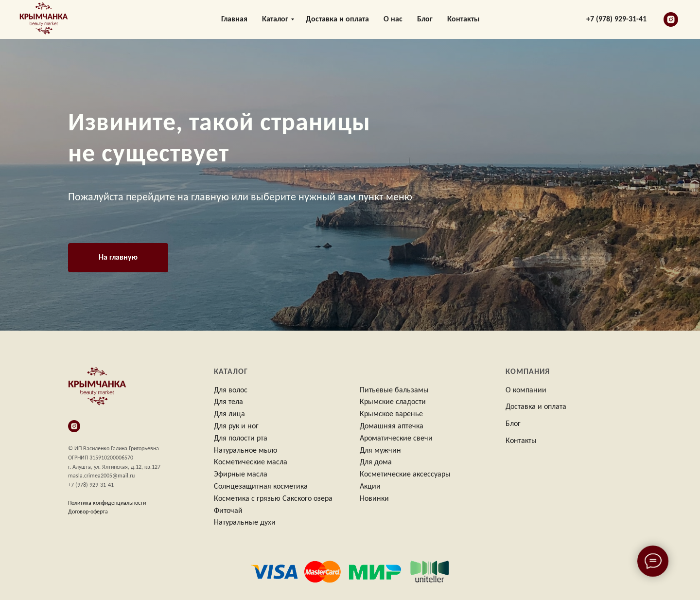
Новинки (374, 499)
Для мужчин (380, 451)
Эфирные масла (241, 475)
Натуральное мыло (245, 451)
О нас (393, 19)
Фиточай (228, 511)
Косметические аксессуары (405, 475)
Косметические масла (251, 462)
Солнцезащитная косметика (261, 487)
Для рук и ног (236, 426)
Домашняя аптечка (392, 426)
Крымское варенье (391, 414)
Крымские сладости (393, 402)
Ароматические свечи (396, 439)
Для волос (231, 390)
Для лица (229, 414)
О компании (526, 390)
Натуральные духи (245, 523)
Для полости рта (241, 439)
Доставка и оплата (337, 19)
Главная (234, 19)
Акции (370, 487)
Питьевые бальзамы (394, 390)
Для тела (228, 402)
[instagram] (671, 19)
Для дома (376, 462)
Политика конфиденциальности (107, 503)
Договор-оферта (88, 512)
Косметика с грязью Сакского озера (273, 499)
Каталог (275, 19)
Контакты (463, 19)
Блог (425, 19)
